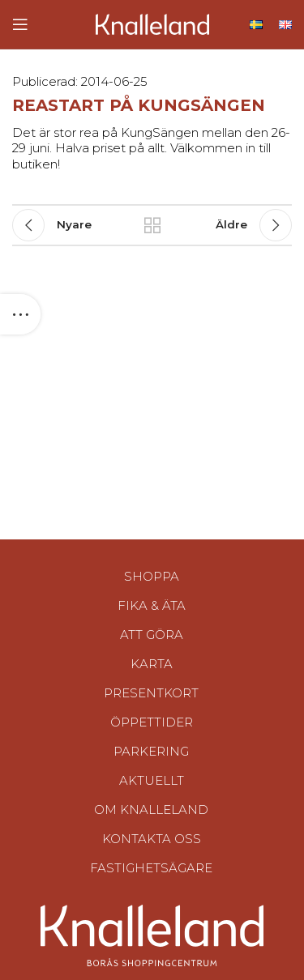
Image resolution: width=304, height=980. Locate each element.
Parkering (151, 751)
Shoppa (152, 576)
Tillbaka (152, 225)
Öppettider (152, 722)
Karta (152, 664)
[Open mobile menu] (20, 24)
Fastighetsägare (151, 868)
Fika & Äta (152, 605)
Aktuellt (152, 780)
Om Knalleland (151, 810)
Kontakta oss (152, 839)
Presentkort (151, 693)
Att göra (152, 635)
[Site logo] (152, 23)
